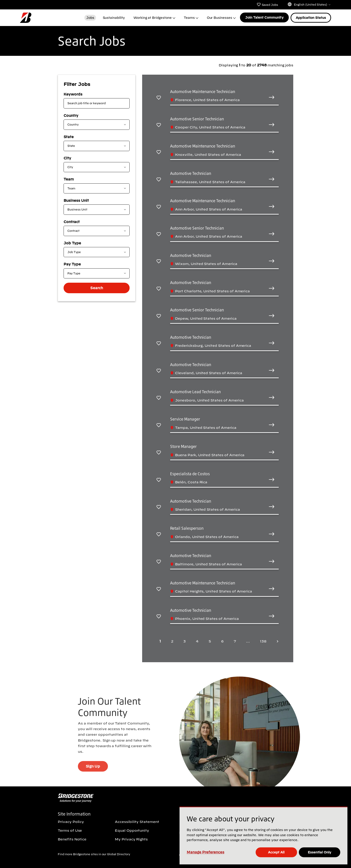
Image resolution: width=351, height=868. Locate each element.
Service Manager (185, 419)
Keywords (73, 94)
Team (69, 179)
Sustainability (113, 17)
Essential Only (320, 852)
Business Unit (76, 200)
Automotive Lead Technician (195, 392)
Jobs (90, 17)
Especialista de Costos (190, 473)
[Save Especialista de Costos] (159, 479)
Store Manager (183, 446)
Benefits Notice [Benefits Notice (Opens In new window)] (72, 839)
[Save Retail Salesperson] (159, 534)
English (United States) (309, 4)
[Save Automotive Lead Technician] (159, 397)
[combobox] (93, 124)
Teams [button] (189, 17)
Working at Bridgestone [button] (152, 17)
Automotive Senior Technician (197, 119)
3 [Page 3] (185, 641)
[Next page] (276, 641)
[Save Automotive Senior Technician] (159, 125)
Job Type (72, 243)
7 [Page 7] (235, 641)
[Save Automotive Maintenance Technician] (159, 97)
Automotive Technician (191, 173)
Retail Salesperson (187, 528)
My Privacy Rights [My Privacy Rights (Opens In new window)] (131, 839)
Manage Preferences (205, 852)
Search (96, 288)
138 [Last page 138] (263, 641)
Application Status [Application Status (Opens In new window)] (311, 17)
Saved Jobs (267, 4)
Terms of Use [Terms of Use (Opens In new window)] (70, 830)
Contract (72, 221)
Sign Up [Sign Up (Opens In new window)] (93, 775)
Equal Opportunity (132, 830)
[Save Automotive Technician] (159, 179)
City (67, 158)
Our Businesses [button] (219, 17)
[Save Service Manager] (159, 425)
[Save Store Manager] (159, 452)
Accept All (276, 852)
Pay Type (72, 264)
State (69, 137)
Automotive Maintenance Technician (202, 91)
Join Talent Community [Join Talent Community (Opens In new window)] (264, 17)
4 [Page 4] (197, 641)
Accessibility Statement (137, 821)
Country (71, 115)
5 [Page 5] (210, 641)
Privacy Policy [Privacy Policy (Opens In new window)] (71, 821)
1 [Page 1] (160, 641)
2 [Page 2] (172, 641)
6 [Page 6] (222, 641)
